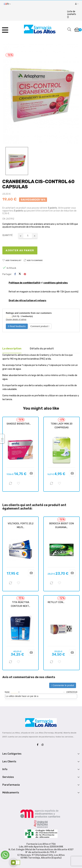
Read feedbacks (17, 326)
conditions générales (56, 283)
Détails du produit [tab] (42, 349)
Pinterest (25, 274)
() (72, 14)
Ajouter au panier (20, 251)
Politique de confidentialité (24, 283)
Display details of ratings (16, 319)
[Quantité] (28, 236)
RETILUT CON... (56, 602)
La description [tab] (12, 349)
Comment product (40, 326)
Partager (15, 274)
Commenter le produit (63, 685)
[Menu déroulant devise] (7, 4)
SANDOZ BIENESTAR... (19, 424)
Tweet (20, 274)
